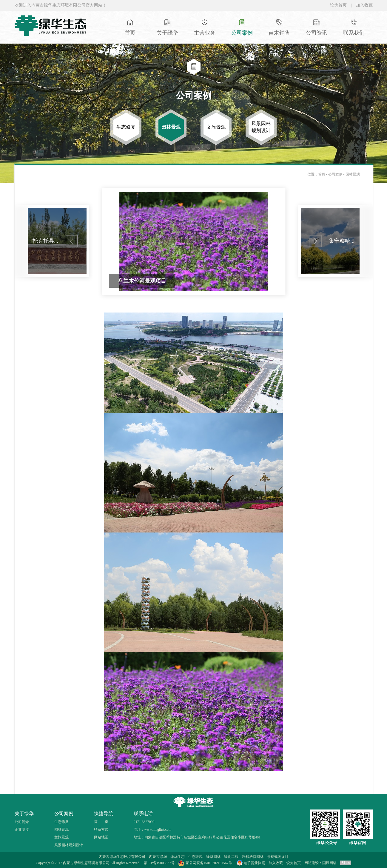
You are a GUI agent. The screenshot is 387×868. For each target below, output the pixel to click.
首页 (322, 174)
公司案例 (336, 174)
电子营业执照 (250, 863)
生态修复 (61, 822)
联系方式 (101, 829)
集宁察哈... (342, 241)
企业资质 (22, 829)
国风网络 (329, 863)
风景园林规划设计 (69, 845)
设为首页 (338, 5)
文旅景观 (61, 837)
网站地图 (101, 837)
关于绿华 (24, 814)
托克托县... (45, 241)
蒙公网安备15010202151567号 (209, 863)
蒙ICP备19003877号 (159, 863)
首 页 (101, 822)
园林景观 (353, 174)
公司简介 (22, 822)
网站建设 (312, 863)
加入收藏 (364, 5)
